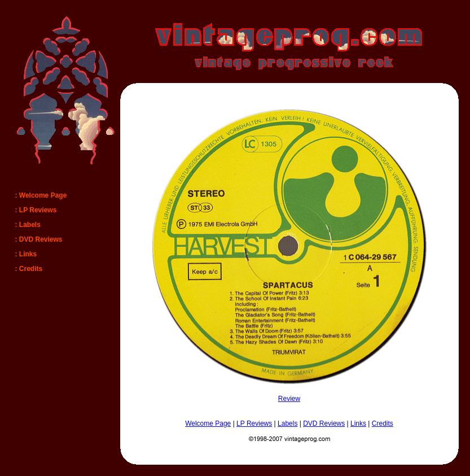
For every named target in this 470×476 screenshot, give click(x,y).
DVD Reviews (324, 423)
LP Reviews (254, 423)
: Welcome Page (41, 195)
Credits (383, 423)
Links (358, 423)
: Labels (28, 225)
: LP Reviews (36, 210)
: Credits (29, 269)
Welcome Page (208, 423)
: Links (26, 254)
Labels (287, 423)
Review (289, 399)
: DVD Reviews (39, 239)
